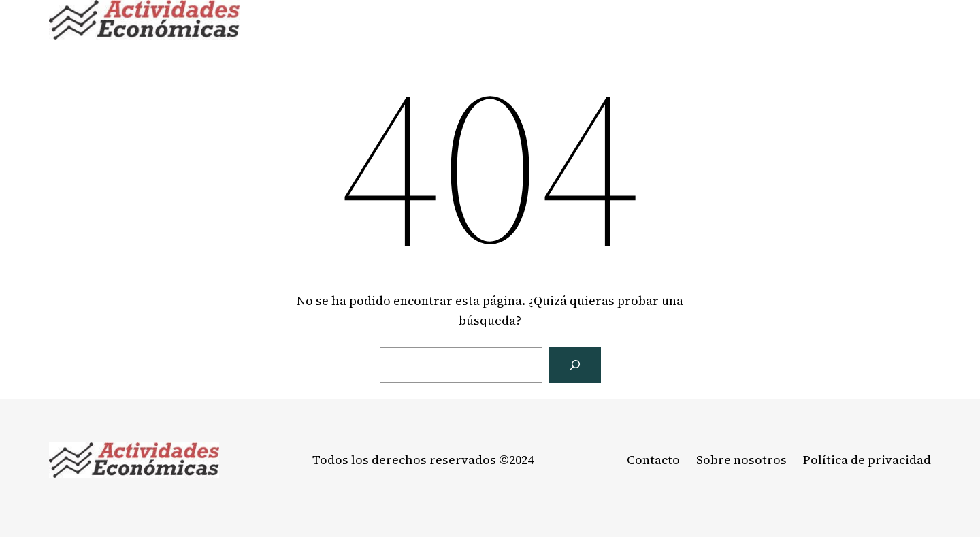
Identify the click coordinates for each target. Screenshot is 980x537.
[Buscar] (575, 365)
